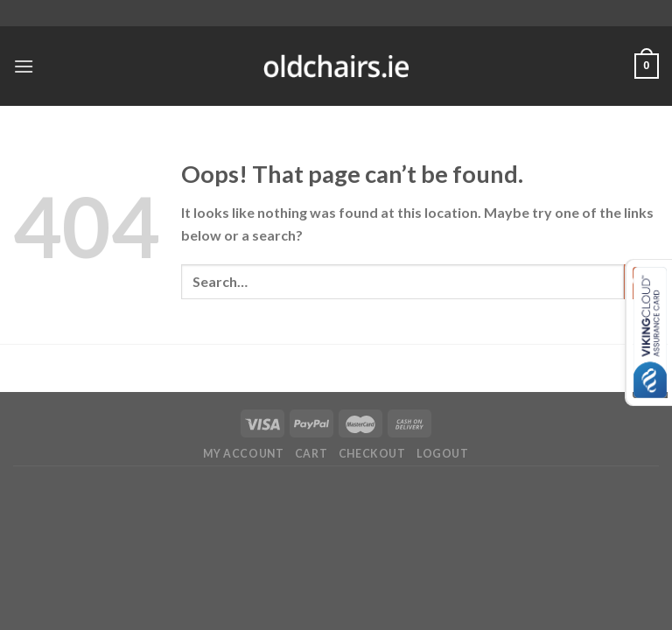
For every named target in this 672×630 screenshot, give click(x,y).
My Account (243, 454)
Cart (311, 454)
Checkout (372, 454)
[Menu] (24, 66)
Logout (443, 454)
